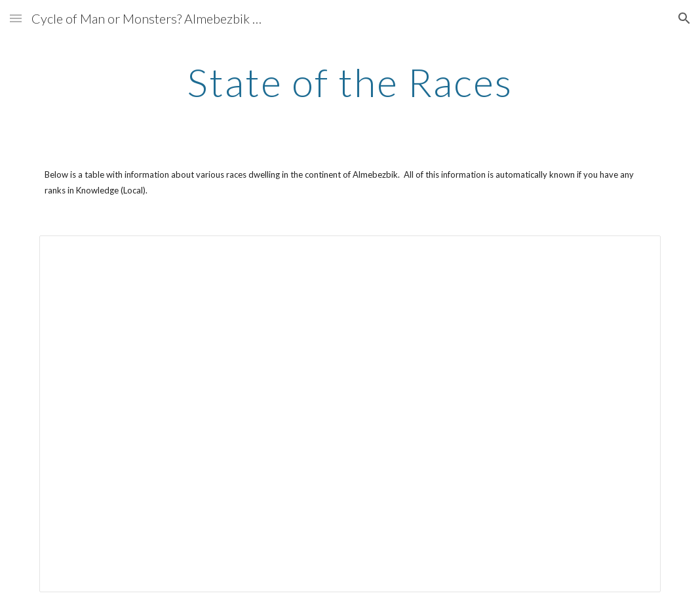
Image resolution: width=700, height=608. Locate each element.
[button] (16, 18)
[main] (350, 82)
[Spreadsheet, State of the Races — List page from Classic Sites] (350, 414)
